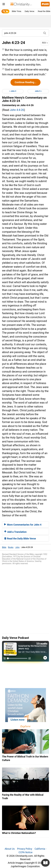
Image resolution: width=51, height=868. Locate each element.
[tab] (26, 524)
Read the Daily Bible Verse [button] (20, 539)
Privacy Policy (25, 849)
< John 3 (13, 91)
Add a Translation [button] (15, 532)
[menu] (4, 5)
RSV (45, 43)
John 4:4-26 (17, 110)
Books (11, 547)
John (17, 547)
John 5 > (38, 91)
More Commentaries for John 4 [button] (23, 525)
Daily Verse (29, 11)
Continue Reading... (26, 82)
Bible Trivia (16, 11)
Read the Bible (44, 11)
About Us (10, 849)
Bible (4, 547)
